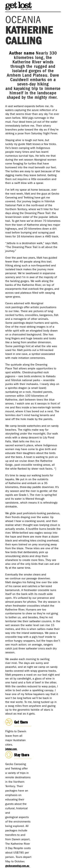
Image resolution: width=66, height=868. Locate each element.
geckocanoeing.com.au (18, 866)
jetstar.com (11, 749)
